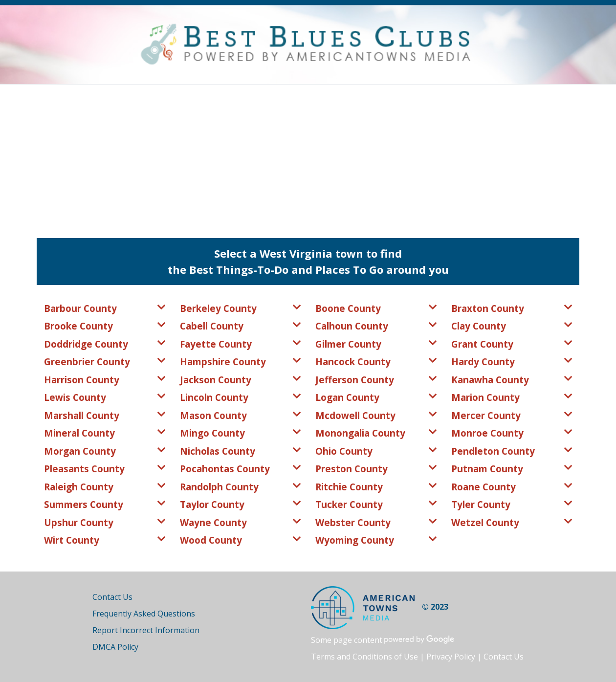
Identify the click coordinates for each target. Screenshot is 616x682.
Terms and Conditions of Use (364, 657)
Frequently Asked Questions (144, 614)
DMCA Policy (115, 647)
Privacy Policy (451, 657)
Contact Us (112, 597)
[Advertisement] (308, 158)
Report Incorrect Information (146, 630)
